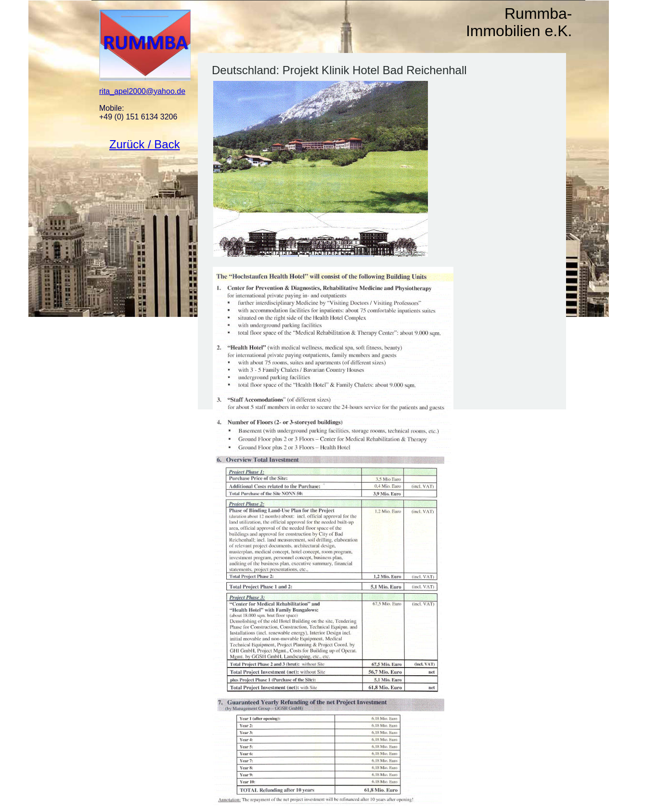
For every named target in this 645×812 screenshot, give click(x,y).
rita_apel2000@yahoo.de (142, 91)
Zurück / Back (145, 144)
